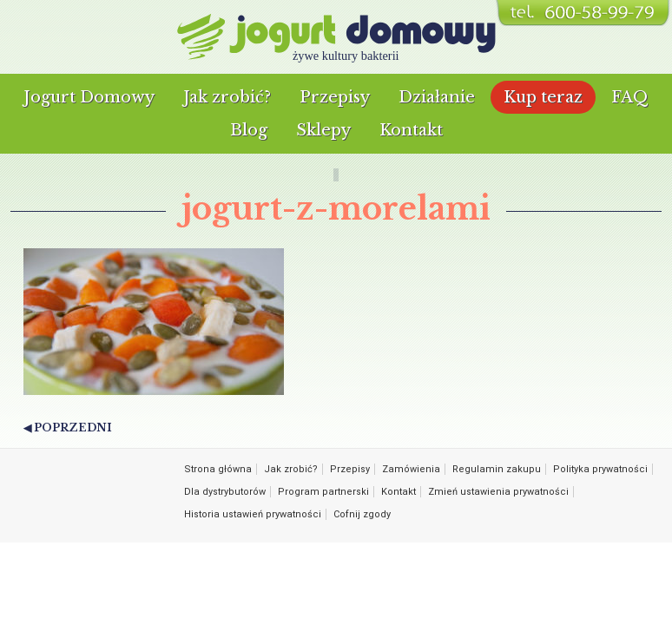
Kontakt (411, 130)
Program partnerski (323, 492)
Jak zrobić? (227, 97)
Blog (249, 130)
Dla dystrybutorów (225, 492)
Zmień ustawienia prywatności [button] (498, 492)
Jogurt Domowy (89, 97)
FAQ (630, 97)
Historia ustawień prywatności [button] (253, 514)
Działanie (437, 97)
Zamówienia (411, 469)
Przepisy (335, 97)
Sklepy (323, 130)
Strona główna (218, 469)
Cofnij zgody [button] (362, 514)
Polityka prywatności (600, 469)
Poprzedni (73, 428)
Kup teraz (543, 97)
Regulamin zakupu (497, 469)
